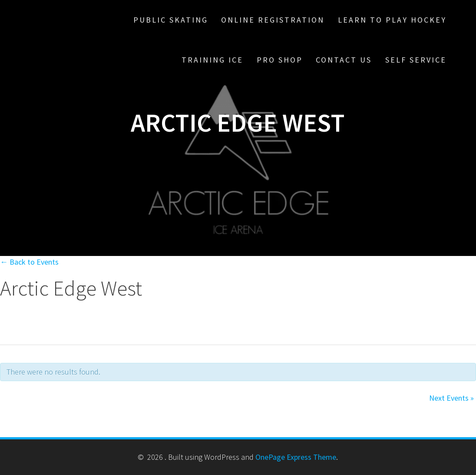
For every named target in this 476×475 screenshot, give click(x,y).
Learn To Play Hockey (392, 20)
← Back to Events (29, 262)
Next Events (451, 398)
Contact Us (344, 60)
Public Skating (171, 20)
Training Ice (212, 60)
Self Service (416, 60)
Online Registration (273, 20)
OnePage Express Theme (296, 457)
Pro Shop (280, 60)
